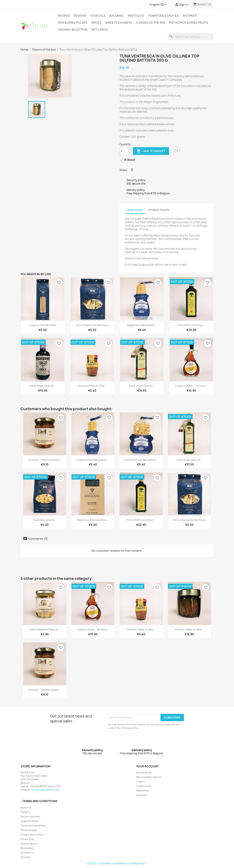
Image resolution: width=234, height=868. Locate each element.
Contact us (27, 853)
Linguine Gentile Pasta (43, 325)
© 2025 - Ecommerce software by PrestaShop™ (117, 863)
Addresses (143, 791)
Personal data (29, 830)
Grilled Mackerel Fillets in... (45, 629)
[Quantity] (124, 151)
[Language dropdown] (159, 5)
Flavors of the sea (151, 23)
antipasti (190, 16)
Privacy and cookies (32, 835)
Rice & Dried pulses (73, 23)
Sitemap (25, 857)
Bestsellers (27, 848)
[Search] (191, 36)
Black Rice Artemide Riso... (93, 520)
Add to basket (151, 151)
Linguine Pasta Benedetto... (93, 460)
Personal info (144, 772)
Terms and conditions (33, 826)
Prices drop (27, 839)
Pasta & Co (136, 16)
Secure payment (30, 816)
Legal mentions (30, 821)
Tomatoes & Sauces (163, 16)
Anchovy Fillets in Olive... (92, 386)
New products (29, 844)
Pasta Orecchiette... (45, 520)
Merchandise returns (149, 777)
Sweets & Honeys (119, 23)
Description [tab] (135, 210)
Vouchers (142, 795)
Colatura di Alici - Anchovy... (191, 386)
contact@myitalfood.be (45, 790)
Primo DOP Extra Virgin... (191, 325)
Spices (96, 23)
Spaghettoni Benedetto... (142, 325)
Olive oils (98, 16)
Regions (80, 16)
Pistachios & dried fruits (189, 23)
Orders (140, 782)
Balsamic (117, 16)
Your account (147, 766)
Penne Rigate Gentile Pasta (92, 325)
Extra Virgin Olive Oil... (43, 386)
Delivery (25, 812)
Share (132, 170)
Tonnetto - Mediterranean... (45, 460)
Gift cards (100, 30)
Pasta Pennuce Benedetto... (141, 460)
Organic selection (73, 30)
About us (26, 807)
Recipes (64, 16)
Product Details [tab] (159, 210)
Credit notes (144, 786)
